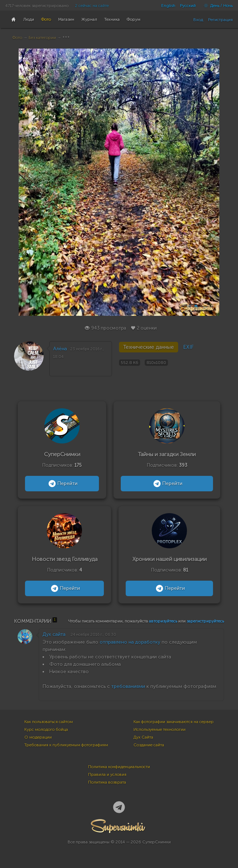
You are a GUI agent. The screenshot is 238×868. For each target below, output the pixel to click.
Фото (17, 38)
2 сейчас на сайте (92, 6)
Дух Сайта (143, 737)
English (168, 6)
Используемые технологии (159, 729)
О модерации (38, 737)
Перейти (62, 484)
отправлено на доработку (130, 642)
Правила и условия (107, 774)
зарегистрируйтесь (205, 621)
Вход (198, 20)
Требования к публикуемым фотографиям (66, 745)
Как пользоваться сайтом (49, 722)
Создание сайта (149, 745)
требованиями (128, 686)
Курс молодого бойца (46, 729)
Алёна (60, 349)
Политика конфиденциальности (119, 767)
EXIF (188, 347)
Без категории (42, 38)
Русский (188, 6)
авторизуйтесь (163, 621)
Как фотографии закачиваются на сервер (174, 722)
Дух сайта (54, 634)
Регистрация (220, 20)
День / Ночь (217, 6)
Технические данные (149, 347)
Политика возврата (107, 782)
